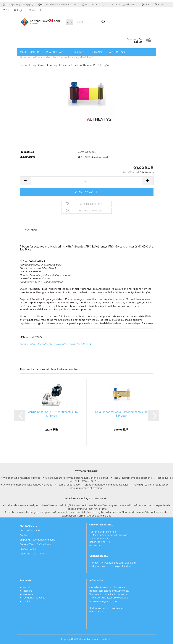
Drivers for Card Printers (33, 554)
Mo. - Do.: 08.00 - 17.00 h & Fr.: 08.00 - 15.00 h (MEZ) (109, 5)
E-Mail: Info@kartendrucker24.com (57, 5)
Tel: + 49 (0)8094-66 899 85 (18, 5)
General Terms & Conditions (35, 544)
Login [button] (19, 10)
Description (30, 230)
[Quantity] (87, 181)
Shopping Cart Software (73, 639)
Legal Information (30, 531)
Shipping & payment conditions (37, 540)
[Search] (104, 22)
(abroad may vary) (99, 157)
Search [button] (160, 5)
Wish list (35, 10)
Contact (24, 535)
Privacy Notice (28, 549)
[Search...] (70, 22)
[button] (6, 10)
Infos (145, 5)
